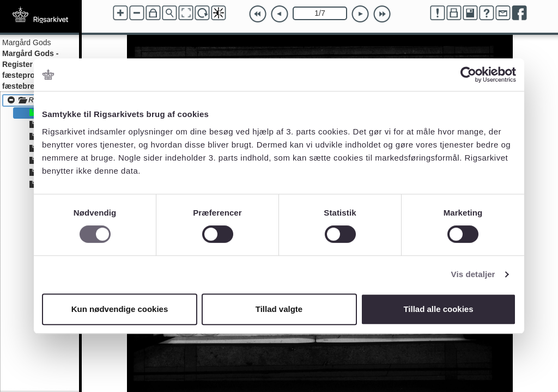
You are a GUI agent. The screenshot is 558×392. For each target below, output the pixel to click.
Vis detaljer (473, 274)
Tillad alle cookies (438, 309)
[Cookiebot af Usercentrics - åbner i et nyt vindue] (468, 75)
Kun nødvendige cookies (120, 309)
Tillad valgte (279, 309)
